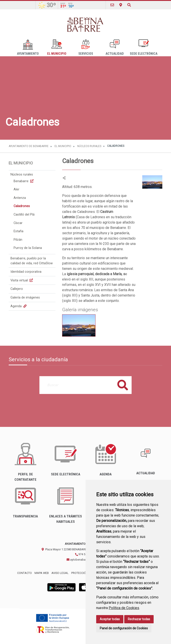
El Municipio (57, 47)
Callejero (17, 289)
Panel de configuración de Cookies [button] (124, 628)
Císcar (18, 223)
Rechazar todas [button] (139, 619)
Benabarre (24, 181)
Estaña (18, 231)
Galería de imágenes (25, 298)
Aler (16, 189)
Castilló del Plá (24, 215)
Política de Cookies (124, 608)
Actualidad (115, 47)
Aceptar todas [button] (110, 619)
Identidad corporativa (26, 272)
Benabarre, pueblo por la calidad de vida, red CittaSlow (32, 261)
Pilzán (18, 240)
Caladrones (22, 206)
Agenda (19, 306)
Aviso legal (60, 573)
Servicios (86, 47)
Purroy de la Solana (28, 248)
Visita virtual (22, 280)
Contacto (24, 573)
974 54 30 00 (85, 554)
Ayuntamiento (28, 47)
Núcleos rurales (89, 146)
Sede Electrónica (144, 47)
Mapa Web (42, 573)
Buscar (123, 385)
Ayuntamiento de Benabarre (29, 146)
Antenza (20, 198)
